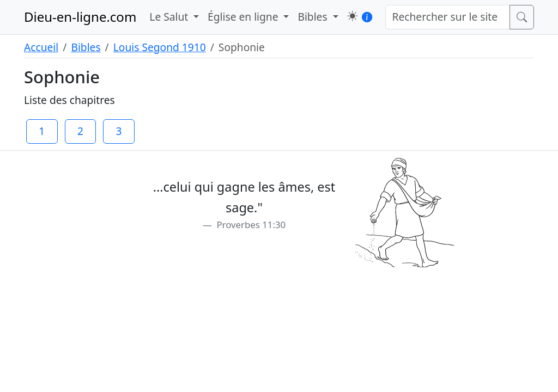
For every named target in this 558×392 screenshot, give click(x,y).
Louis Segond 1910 (160, 47)
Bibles (86, 47)
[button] (352, 16)
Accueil (41, 47)
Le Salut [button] (170, 17)
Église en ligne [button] (244, 17)
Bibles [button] (314, 17)
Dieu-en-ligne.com (80, 17)
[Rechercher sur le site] (448, 17)
